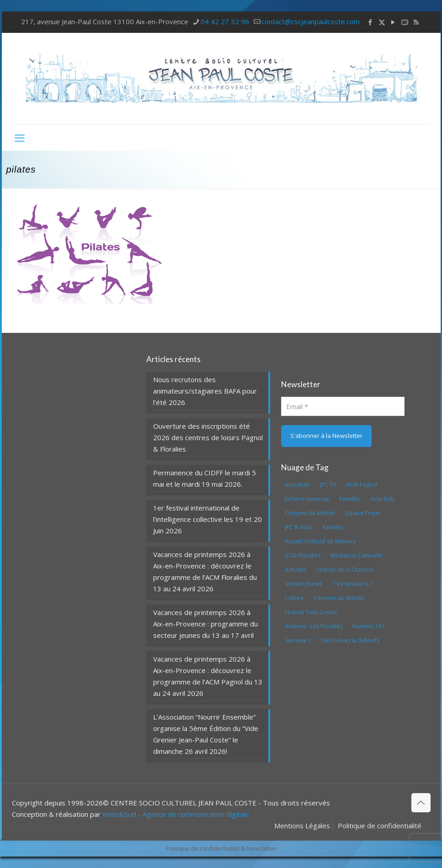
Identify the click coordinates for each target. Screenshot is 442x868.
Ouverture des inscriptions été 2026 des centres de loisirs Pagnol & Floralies (208, 437)
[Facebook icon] (370, 22)
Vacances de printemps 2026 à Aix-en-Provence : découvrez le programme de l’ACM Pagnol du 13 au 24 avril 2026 (208, 676)
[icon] (405, 22)
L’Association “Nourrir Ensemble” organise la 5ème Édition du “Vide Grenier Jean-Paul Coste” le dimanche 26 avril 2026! (206, 734)
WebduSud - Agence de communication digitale (176, 814)
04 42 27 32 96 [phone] (225, 21)
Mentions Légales (302, 826)
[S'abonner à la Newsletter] (326, 436)
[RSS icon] (416, 22)
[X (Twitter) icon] (382, 22)
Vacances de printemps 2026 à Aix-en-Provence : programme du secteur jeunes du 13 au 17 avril (205, 624)
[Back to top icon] (421, 803)
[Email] (343, 406)
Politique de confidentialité (380, 826)
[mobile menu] (20, 137)
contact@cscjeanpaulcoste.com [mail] (311, 21)
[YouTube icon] (393, 22)
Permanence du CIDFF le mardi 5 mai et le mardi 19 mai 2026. (205, 478)
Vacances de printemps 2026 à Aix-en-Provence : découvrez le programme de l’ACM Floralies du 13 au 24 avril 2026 (205, 571)
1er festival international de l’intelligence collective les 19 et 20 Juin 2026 (208, 519)
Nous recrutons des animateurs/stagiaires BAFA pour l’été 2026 (205, 391)
